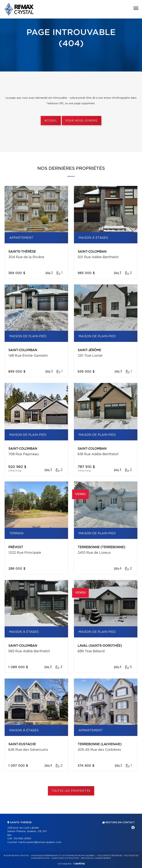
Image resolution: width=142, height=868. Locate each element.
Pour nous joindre (82, 121)
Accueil (51, 121)
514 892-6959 (22, 839)
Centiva (79, 863)
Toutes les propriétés (71, 791)
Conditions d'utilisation (65, 858)
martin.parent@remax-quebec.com (40, 842)
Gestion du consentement (96, 858)
